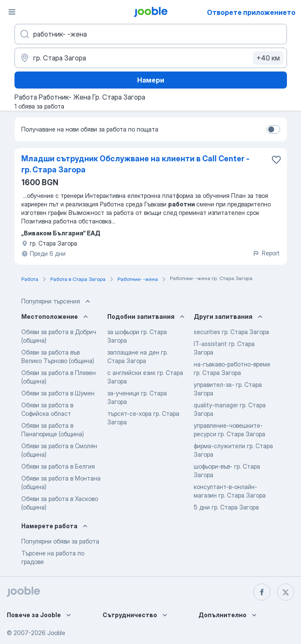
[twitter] (286, 592)
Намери (151, 80)
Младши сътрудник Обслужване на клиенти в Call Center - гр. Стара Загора (135, 164)
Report (266, 253)
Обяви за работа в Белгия (58, 466)
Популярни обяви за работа (60, 541)
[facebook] (262, 592)
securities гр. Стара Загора (231, 332)
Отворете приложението (251, 12)
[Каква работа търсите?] (151, 34)
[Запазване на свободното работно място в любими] (276, 160)
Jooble (56, 633)
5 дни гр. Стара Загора (226, 507)
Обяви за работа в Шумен (58, 393)
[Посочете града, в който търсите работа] (151, 58)
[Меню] (12, 12)
